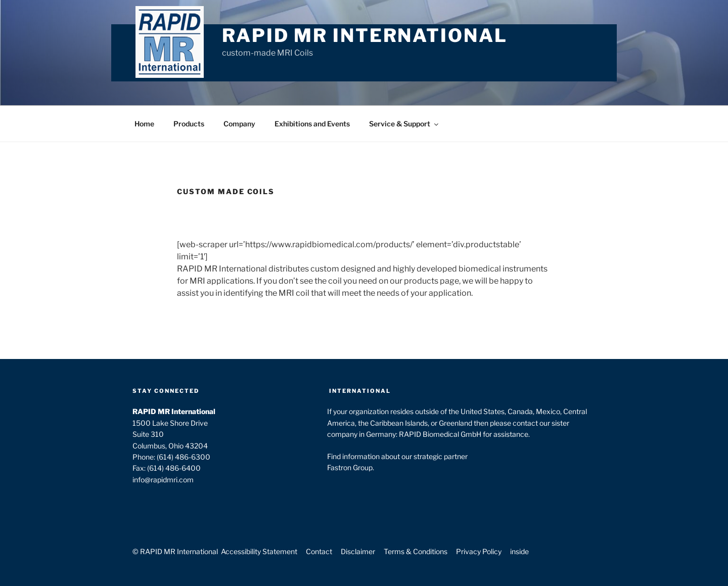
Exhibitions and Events (312, 124)
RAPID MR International (365, 35)
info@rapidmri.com (163, 480)
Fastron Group (350, 467)
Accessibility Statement (259, 551)
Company (239, 124)
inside (519, 551)
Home (144, 124)
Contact (319, 551)
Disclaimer (358, 551)
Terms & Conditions (416, 551)
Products (189, 124)
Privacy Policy (479, 551)
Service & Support (404, 124)
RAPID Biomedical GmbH (440, 434)
